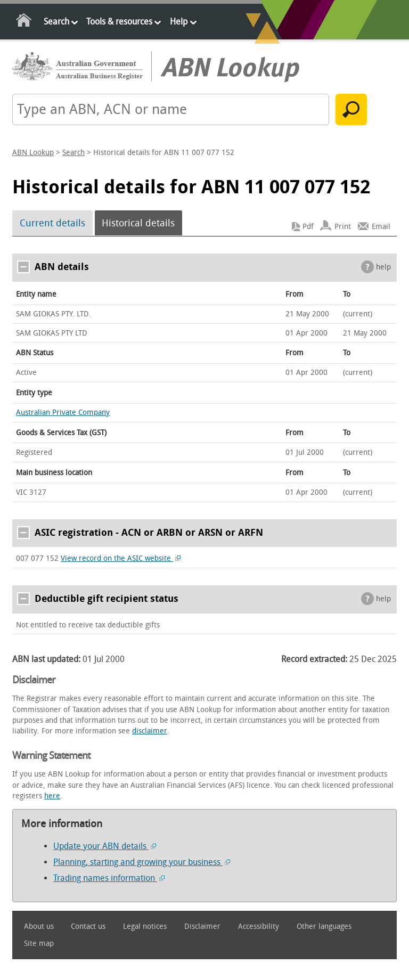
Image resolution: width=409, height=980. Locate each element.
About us (39, 926)
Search (56, 22)
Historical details (138, 223)
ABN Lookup (33, 153)
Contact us (88, 926)
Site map (39, 944)
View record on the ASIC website (121, 558)
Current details (52, 223)
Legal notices (145, 926)
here (52, 796)
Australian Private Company (63, 413)
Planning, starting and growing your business (142, 862)
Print (343, 227)
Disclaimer (202, 926)
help (383, 267)
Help (179, 22)
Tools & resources (119, 22)
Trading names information (109, 878)
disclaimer (150, 731)
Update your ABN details (105, 846)
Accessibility (259, 926)
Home (24, 22)
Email (381, 227)
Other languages (324, 926)
